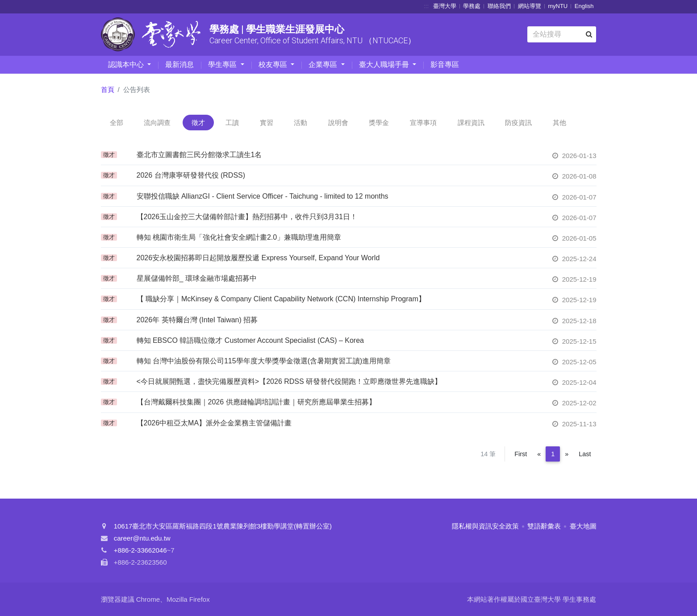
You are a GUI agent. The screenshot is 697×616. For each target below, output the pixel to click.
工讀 (232, 123)
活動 (301, 123)
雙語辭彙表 (544, 526)
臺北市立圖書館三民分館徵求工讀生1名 (199, 155)
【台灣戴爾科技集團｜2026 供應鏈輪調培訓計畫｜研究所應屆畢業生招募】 (256, 402)
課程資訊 (471, 123)
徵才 (198, 123)
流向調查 (157, 123)
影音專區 (445, 65)
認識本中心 (127, 65)
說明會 (338, 123)
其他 (559, 123)
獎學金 (379, 123)
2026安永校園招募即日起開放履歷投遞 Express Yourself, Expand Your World (258, 258)
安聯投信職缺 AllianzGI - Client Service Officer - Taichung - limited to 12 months (263, 196)
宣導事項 (423, 123)
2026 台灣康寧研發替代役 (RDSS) (191, 175)
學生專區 (223, 65)
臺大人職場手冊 (385, 65)
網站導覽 (530, 6)
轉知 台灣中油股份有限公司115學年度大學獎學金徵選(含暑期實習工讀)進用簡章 (264, 361)
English (584, 6)
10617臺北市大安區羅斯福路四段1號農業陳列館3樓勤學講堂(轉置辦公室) (223, 526)
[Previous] (539, 454)
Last (585, 454)
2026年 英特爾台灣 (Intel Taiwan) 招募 (197, 320)
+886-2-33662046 (140, 550)
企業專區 (324, 65)
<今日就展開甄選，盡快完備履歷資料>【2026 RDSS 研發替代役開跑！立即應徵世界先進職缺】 (289, 381)
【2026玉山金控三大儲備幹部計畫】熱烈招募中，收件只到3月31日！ (247, 217)
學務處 (472, 6)
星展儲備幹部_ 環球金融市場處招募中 (197, 278)
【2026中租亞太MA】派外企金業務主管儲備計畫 (214, 423)
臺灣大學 (445, 6)
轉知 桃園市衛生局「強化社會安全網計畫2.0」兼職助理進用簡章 (239, 237)
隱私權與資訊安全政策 (485, 526)
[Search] (561, 34)
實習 (267, 123)
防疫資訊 (518, 123)
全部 (117, 123)
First (521, 454)
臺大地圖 (583, 526)
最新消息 (179, 65)
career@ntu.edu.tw (142, 538)
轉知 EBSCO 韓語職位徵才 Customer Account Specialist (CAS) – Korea (250, 340)
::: (426, 6)
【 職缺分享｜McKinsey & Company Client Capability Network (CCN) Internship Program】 (281, 299)
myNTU (558, 6)
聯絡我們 (499, 6)
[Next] (567, 454)
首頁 (108, 89)
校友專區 (274, 65)
